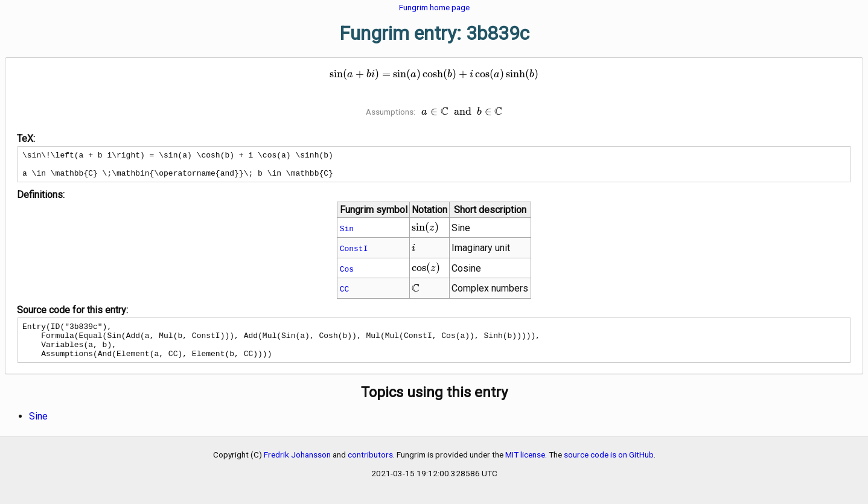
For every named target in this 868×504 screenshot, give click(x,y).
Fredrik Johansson (297, 467)
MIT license (525, 467)
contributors (370, 467)
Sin (347, 234)
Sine (38, 429)
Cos (347, 274)
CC (345, 294)
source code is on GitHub (609, 467)
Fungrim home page (434, 7)
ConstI (354, 254)
